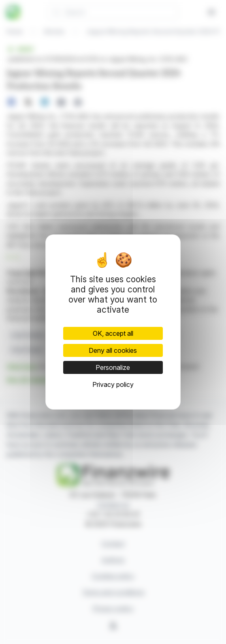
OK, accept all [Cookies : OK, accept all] (113, 333)
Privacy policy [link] (113, 384)
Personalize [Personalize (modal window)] (113, 367)
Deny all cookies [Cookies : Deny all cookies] (113, 350)
